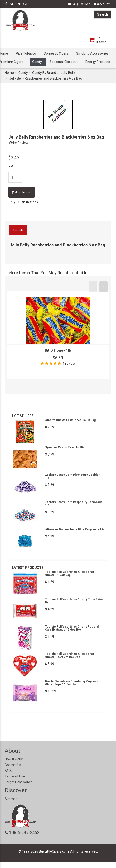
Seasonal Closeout (64, 62)
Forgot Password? (18, 782)
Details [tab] (18, 230)
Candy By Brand (44, 73)
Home (9, 73)
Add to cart (22, 192)
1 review (69, 364)
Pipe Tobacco (26, 53)
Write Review (19, 143)
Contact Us (13, 765)
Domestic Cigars (56, 53)
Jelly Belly (68, 73)
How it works (14, 759)
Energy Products (98, 62)
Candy (37, 62)
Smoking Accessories (92, 53)
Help (86, 4)
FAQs (9, 771)
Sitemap (11, 799)
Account (102, 4)
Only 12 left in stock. (24, 202)
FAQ (73, 4)
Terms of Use (15, 776)
